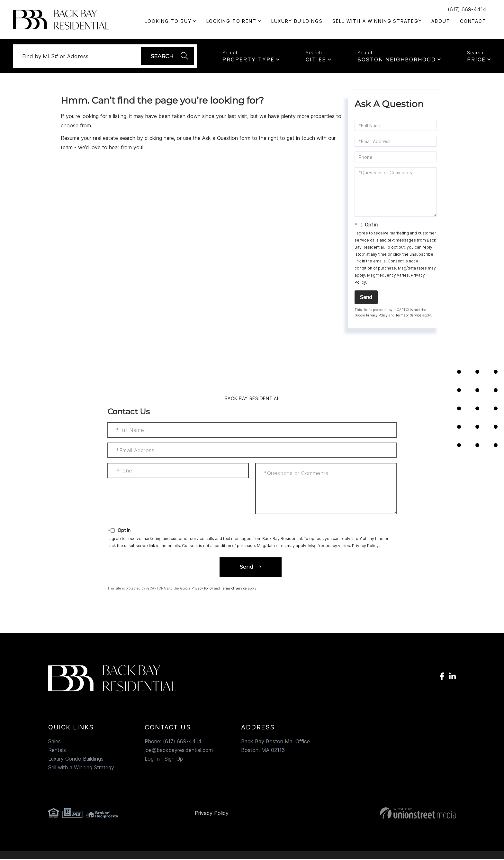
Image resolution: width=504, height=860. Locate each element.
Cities (316, 60)
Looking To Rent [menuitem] (231, 21)
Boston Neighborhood (397, 60)
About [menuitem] (441, 21)
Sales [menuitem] (54, 742)
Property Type (248, 60)
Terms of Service (408, 316)
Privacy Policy (377, 316)
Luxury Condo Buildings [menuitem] (76, 760)
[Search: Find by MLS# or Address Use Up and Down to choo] (81, 57)
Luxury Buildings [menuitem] (297, 21)
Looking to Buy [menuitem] (168, 21)
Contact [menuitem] (473, 21)
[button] (167, 57)
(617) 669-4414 (467, 9)
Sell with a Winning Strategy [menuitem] (377, 21)
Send (366, 298)
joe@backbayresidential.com (179, 751)
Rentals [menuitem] (57, 751)
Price (476, 60)
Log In (152, 760)
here (169, 139)
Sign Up (174, 760)
